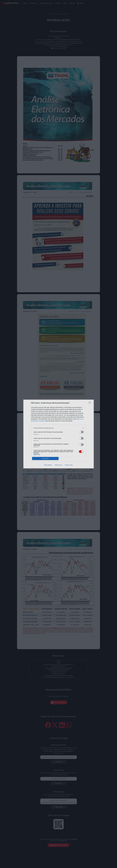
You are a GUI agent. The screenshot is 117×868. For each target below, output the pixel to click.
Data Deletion (48, 465)
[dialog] (59, 434)
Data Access (58, 465)
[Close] (90, 403)
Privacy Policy (69, 465)
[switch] (81, 432)
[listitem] (59, 428)
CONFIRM (45, 459)
